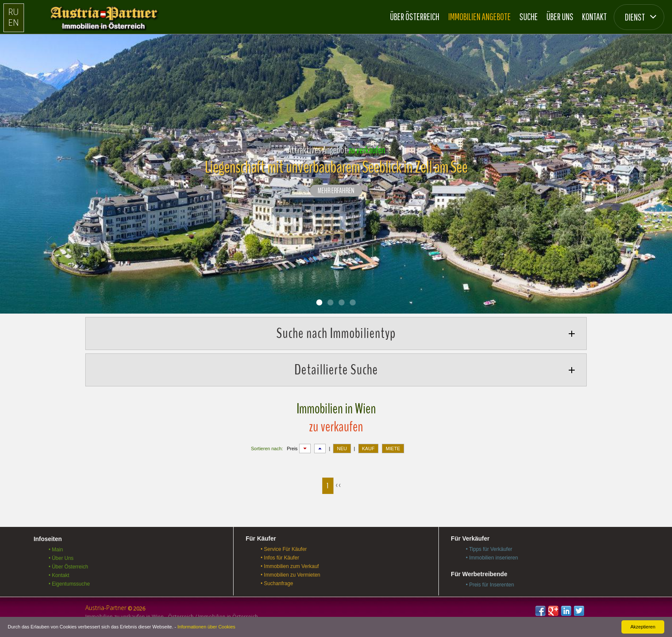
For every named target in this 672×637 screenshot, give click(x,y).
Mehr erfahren (336, 191)
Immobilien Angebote (480, 16)
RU (13, 12)
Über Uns (560, 16)
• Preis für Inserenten (490, 585)
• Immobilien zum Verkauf (290, 566)
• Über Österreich (68, 567)
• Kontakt (59, 575)
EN (13, 22)
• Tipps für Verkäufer (489, 549)
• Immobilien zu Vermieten (290, 575)
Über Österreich (415, 16)
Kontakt (594, 16)
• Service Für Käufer (284, 549)
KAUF (368, 449)
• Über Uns (61, 558)
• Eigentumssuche (69, 584)
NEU (342, 449)
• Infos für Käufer (280, 558)
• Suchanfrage (277, 583)
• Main (56, 550)
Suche (529, 16)
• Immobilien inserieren (492, 558)
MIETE (393, 449)
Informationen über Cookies (206, 627)
